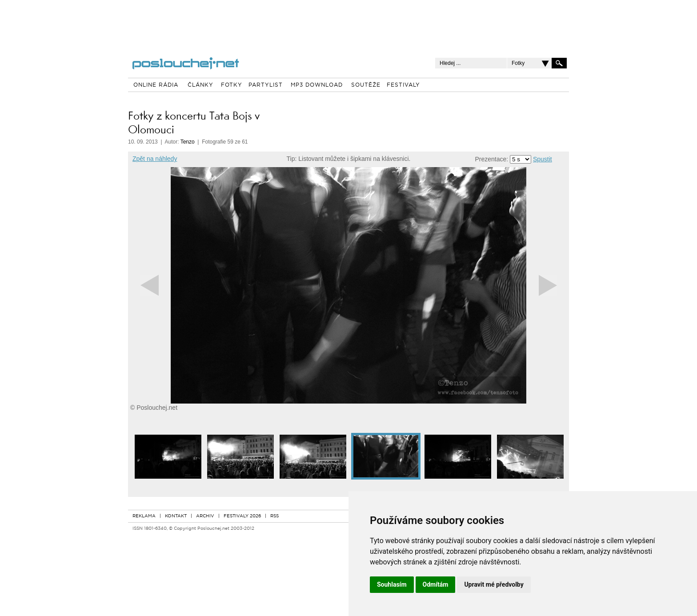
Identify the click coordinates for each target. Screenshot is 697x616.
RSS (274, 516)
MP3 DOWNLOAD (317, 85)
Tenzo (188, 142)
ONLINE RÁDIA (156, 85)
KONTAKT (176, 516)
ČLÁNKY (200, 85)
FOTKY (232, 85)
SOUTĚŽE (366, 85)
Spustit (543, 159)
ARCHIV (205, 516)
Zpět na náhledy (155, 159)
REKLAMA (144, 516)
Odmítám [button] (436, 584)
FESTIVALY (403, 85)
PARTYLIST (266, 85)
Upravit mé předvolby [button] (494, 584)
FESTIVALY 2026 (242, 516)
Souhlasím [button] (392, 584)
